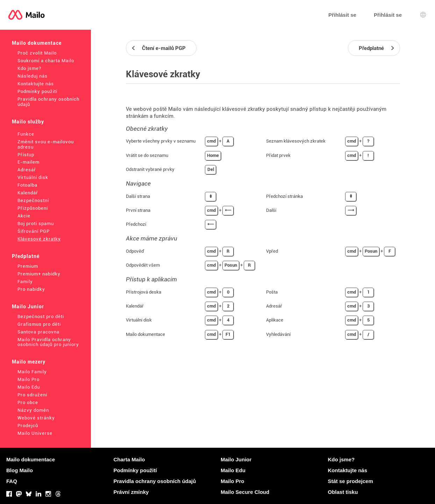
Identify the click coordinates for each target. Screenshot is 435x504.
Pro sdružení (32, 395)
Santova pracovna (38, 332)
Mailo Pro (28, 379)
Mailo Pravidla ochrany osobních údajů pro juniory (48, 342)
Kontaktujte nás (36, 84)
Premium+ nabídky (39, 274)
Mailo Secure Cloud (245, 492)
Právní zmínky (131, 492)
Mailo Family (32, 372)
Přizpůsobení (33, 208)
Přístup (26, 155)
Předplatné (26, 256)
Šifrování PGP (34, 231)
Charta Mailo (129, 459)
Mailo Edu (29, 387)
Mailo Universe (35, 433)
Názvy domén (33, 410)
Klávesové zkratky (39, 239)
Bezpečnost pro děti (41, 316)
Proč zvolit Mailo (37, 53)
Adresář (27, 170)
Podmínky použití (37, 91)
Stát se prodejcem (351, 481)
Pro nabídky (31, 289)
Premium (28, 266)
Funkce (26, 134)
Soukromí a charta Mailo (46, 61)
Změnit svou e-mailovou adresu (46, 144)
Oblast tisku (343, 492)
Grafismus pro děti (39, 324)
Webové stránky (36, 418)
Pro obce (28, 402)
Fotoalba (27, 185)
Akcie (24, 216)
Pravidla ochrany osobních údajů (48, 102)
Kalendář (28, 193)
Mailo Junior (28, 307)
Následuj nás (33, 76)
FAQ (12, 481)
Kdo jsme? (29, 68)
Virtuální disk (33, 177)
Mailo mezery (29, 362)
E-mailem (28, 162)
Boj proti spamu (36, 224)
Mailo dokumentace (37, 43)
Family (25, 282)
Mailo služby (28, 122)
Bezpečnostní (33, 200)
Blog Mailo (20, 470)
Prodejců (28, 426)
